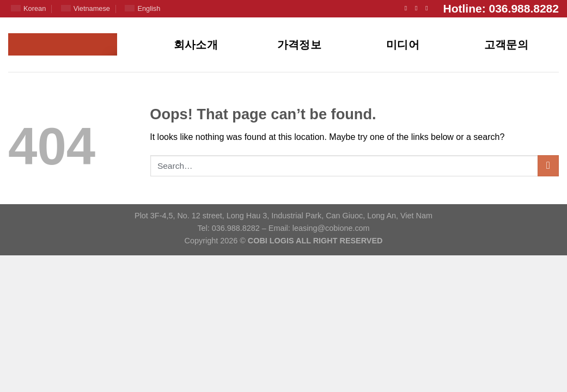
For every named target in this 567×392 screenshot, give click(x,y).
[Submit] (548, 166)
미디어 (403, 45)
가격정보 (300, 45)
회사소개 (196, 45)
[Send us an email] (418, 8)
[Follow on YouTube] (429, 8)
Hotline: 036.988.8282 (501, 8)
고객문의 (507, 45)
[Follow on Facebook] (408, 8)
